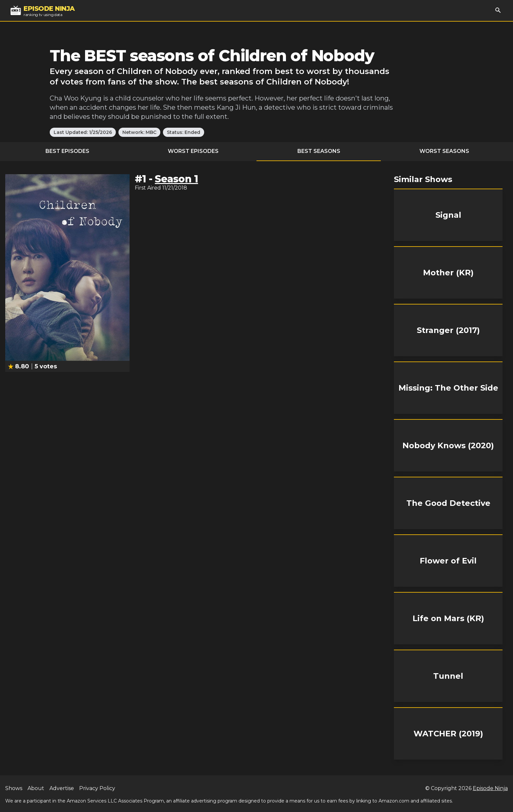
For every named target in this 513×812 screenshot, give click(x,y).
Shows (14, 788)
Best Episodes (67, 151)
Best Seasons (319, 151)
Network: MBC (139, 132)
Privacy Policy (97, 788)
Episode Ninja (490, 788)
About (36, 788)
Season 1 (176, 179)
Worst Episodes (193, 151)
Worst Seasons (444, 151)
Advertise (62, 788)
